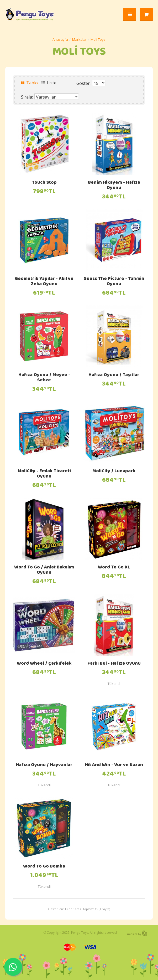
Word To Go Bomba (44, 867)
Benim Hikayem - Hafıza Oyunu (114, 186)
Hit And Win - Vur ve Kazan (114, 765)
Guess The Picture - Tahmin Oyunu (114, 282)
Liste (49, 83)
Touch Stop (44, 183)
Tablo (29, 83)
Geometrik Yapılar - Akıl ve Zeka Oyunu (44, 282)
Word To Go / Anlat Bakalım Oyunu (44, 570)
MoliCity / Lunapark (114, 471)
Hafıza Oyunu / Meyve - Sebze (44, 378)
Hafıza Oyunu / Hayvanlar (44, 765)
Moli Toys (98, 39)
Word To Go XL (114, 568)
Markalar (79, 39)
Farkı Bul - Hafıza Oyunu (114, 664)
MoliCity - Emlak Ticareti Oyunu (44, 474)
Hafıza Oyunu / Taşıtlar (114, 375)
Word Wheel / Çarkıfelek (44, 664)
